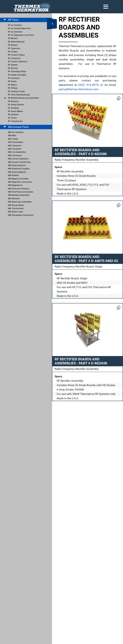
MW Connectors (15, 156)
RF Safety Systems (16, 105)
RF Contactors (14, 58)
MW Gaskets (13, 175)
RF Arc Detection (15, 32)
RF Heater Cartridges (17, 75)
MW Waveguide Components (21, 215)
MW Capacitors (15, 146)
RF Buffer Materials (16, 42)
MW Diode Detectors (17, 165)
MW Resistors (14, 199)
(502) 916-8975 (88, 85)
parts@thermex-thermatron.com (79, 89)
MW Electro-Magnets (17, 172)
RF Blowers (13, 38)
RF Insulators (14, 78)
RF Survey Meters (15, 111)
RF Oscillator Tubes (16, 91)
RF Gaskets (13, 65)
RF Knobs (12, 81)
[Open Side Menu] (52, 24)
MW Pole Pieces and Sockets (21, 192)
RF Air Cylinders (15, 25)
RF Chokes (13, 52)
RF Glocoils (13, 68)
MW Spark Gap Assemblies (20, 202)
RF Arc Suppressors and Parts (21, 35)
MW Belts (12, 136)
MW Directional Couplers (19, 169)
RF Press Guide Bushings (19, 95)
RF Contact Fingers (16, 55)
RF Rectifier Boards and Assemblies (23, 98)
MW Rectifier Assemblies (19, 195)
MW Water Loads (15, 212)
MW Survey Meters (16, 205)
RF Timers (12, 118)
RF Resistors (13, 101)
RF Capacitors (14, 48)
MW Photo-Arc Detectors (19, 189)
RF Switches (13, 115)
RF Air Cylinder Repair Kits (19, 28)
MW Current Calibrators (18, 159)
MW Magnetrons (15, 185)
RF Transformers (15, 121)
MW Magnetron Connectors (20, 182)
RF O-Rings (13, 88)
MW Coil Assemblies (17, 152)
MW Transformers (16, 208)
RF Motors (12, 85)
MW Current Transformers (19, 162)
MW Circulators (15, 149)
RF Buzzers (13, 45)
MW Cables (13, 139)
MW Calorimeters (16, 142)
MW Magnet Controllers (18, 179)
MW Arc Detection (16, 132)
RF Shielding (13, 108)
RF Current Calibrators (18, 62)
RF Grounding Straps (17, 72)
